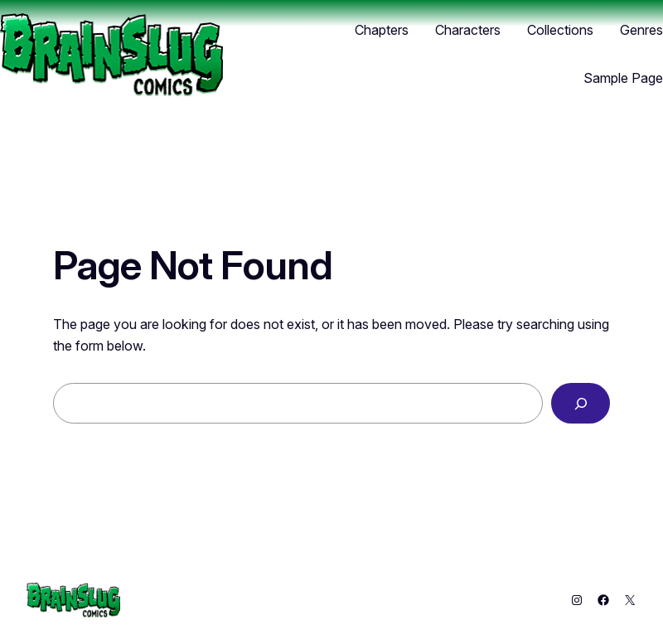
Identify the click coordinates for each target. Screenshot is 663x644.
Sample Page (623, 78)
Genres (641, 30)
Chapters (382, 30)
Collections (560, 30)
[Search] (581, 403)
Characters (468, 30)
